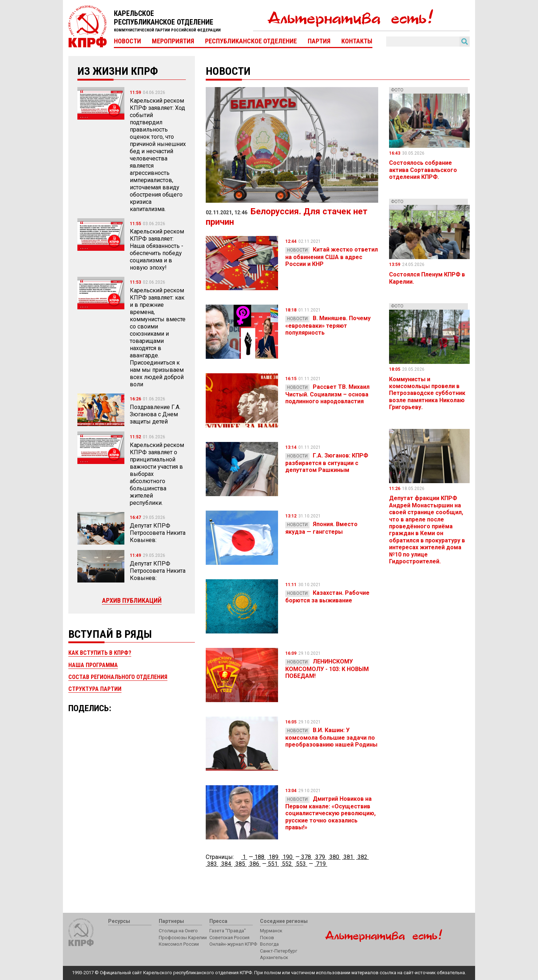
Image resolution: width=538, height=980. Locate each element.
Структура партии (95, 689)
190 (288, 857)
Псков (267, 938)
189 (274, 857)
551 (273, 864)
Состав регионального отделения (118, 677)
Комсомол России (179, 944)
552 (287, 864)
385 (240, 864)
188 (259, 857)
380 (334, 857)
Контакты (357, 41)
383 (212, 864)
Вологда (269, 944)
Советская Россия (229, 938)
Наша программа (93, 665)
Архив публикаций (132, 600)
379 (320, 857)
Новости (127, 41)
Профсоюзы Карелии (183, 938)
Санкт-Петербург (279, 951)
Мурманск (271, 931)
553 (301, 864)
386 (254, 864)
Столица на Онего (178, 931)
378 (306, 857)
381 (348, 857)
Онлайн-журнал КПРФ (233, 944)
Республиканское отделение (251, 41)
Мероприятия (173, 41)
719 (321, 864)
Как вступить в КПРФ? (100, 653)
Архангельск (274, 957)
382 (362, 857)
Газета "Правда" (228, 931)
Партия (319, 41)
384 (226, 864)
